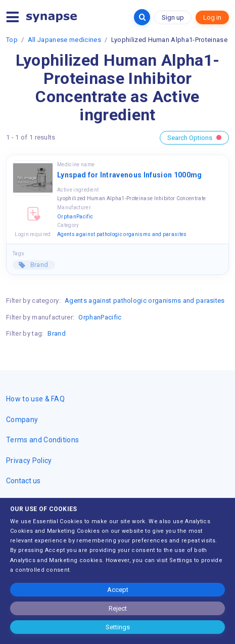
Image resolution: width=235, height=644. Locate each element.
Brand (38, 265)
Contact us (23, 481)
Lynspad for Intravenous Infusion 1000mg (129, 175)
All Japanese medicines (64, 40)
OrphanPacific (75, 217)
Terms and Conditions (42, 440)
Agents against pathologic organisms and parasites (122, 234)
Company (22, 420)
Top (12, 40)
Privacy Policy (29, 461)
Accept (118, 590)
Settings (118, 627)
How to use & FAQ (35, 399)
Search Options (194, 138)
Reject (118, 608)
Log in (212, 17)
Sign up (173, 17)
